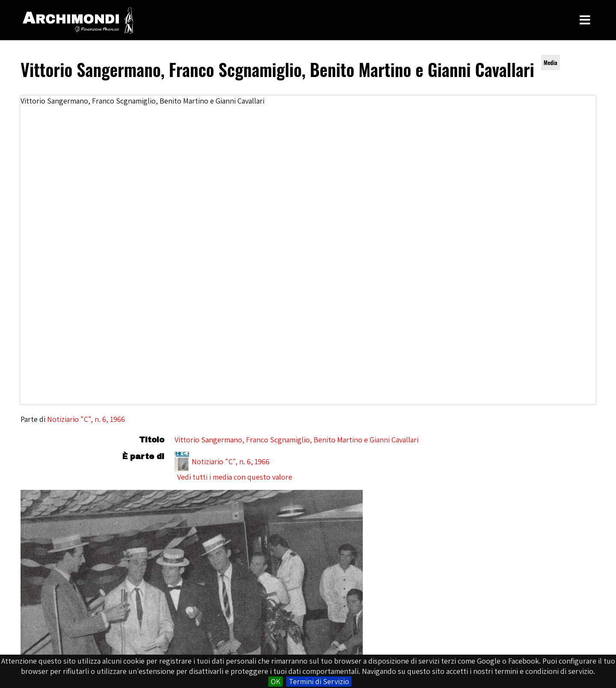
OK (275, 681)
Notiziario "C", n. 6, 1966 (86, 419)
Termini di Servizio (319, 681)
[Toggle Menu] (585, 20)
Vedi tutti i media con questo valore (235, 477)
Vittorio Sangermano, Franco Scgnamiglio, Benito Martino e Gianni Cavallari (296, 440)
